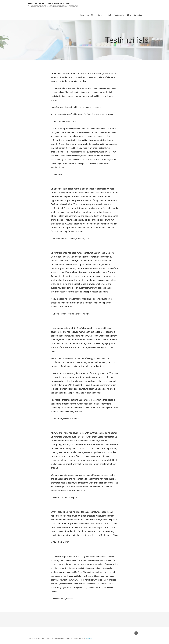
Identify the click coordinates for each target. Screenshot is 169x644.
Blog (129, 15)
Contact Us (138, 15)
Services (101, 15)
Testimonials (119, 15)
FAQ (109, 15)
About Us (91, 15)
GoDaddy (89, 638)
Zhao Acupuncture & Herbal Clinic (49, 4)
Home (82, 15)
